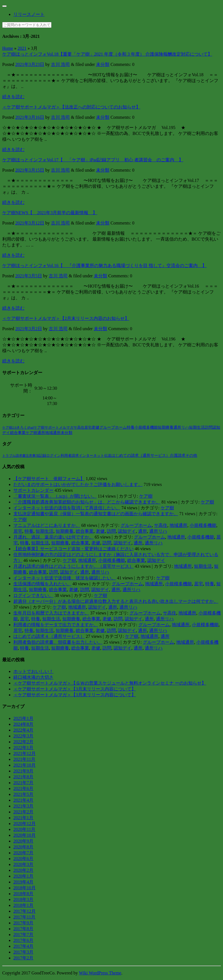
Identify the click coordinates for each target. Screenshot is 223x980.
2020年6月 (23, 859)
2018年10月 (24, 888)
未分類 (103, 64)
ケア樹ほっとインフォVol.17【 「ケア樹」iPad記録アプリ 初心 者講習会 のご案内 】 (93, 160)
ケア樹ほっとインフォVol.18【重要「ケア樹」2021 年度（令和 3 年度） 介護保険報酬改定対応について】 (107, 54)
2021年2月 (23, 812)
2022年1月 (23, 748)
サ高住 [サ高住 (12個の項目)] (79, 427)
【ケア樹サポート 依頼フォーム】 (49, 479)
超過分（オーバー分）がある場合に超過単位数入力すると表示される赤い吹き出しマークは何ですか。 (116, 601)
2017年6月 (23, 940)
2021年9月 (23, 771)
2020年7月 (23, 853)
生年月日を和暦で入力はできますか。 (51, 613)
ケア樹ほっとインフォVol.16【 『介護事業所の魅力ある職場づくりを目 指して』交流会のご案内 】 (104, 266)
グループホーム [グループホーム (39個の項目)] (113, 427)
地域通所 (178, 525)
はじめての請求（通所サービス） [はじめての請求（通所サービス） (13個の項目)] (141, 456)
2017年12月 (24, 911)
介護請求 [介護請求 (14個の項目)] (178, 456)
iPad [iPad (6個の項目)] (30, 428)
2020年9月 (23, 841)
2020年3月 (23, 864)
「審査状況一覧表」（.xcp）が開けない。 (55, 496)
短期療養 (65, 531)
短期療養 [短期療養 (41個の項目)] (166, 427)
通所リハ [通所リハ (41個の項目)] (181, 427)
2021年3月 (23, 806)
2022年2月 (23, 742)
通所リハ (158, 531)
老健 (100, 531)
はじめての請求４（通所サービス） (49, 636)
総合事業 (85, 531)
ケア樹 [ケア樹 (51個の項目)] (31, 433)
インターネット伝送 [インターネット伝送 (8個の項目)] (95, 456)
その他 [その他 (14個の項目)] (191, 456)
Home (8, 48)
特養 (29, 531)
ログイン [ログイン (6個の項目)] (53, 456)
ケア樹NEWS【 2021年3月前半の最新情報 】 (50, 213)
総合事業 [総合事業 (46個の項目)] (18, 433)
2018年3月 (23, 899)
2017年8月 (23, 929)
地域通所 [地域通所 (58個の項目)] (53, 433)
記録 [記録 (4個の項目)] (43, 456)
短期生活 (45, 531)
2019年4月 (23, 882)
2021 (22, 48)
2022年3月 (23, 736)
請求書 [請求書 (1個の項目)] (21, 456)
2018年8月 (23, 894)
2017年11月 (24, 917)
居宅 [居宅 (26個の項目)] (88, 427)
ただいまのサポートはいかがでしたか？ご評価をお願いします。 (78, 484)
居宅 (18, 531)
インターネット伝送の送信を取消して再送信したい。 (67, 508)
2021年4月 (23, 800)
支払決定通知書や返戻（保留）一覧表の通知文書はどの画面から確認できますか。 (96, 514)
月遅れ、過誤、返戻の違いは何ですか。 (53, 537)
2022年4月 (23, 730)
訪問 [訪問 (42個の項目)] (209, 427)
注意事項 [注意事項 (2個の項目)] (32, 456)
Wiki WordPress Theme (100, 973)
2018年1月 (23, 905)
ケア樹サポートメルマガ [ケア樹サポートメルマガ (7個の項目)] (54, 428)
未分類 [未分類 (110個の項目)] (67, 433)
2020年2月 (23, 870)
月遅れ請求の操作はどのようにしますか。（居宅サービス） (73, 566)
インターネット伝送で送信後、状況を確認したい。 (65, 578)
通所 (143, 531)
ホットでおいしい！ (33, 671)
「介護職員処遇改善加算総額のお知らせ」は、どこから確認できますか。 (87, 502)
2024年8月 (23, 724)
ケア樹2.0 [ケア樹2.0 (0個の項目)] (9, 428)
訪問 (111, 531)
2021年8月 (23, 777)
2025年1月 (23, 718)
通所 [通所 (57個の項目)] (41, 433)
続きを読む (13, 97)
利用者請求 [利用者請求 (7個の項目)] (70, 456)
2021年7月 (23, 783)
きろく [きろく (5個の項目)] (22, 428)
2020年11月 (24, 829)
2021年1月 (23, 818)
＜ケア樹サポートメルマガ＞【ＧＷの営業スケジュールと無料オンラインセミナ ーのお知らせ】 (110, 683)
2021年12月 (24, 753)
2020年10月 (24, 835)
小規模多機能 (203, 525)
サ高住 (161, 525)
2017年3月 (23, 952)
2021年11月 (24, 759)
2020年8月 (23, 847)
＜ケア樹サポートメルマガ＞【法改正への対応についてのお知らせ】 (71, 107)
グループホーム (136, 525)
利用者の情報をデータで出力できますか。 (56, 625)
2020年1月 (23, 876)
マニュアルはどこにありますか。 (47, 525)
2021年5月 (23, 794)
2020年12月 (24, 824)
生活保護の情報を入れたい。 (42, 584)
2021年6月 (23, 788)
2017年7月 (23, 935)
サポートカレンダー (33, 490)
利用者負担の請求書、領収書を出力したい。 (58, 642)
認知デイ (127, 531)
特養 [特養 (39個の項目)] (131, 427)
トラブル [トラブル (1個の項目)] (9, 456)
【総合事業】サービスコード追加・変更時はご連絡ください (73, 549)
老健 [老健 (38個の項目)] (95, 427)
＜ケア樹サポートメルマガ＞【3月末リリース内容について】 (75, 689)
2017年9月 (23, 923)
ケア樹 (146, 496)
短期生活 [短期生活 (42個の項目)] (197, 427)
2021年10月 (24, 765)
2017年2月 (23, 958)
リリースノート (29, 14)
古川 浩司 (60, 64)
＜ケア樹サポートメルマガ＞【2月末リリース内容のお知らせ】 (66, 318)
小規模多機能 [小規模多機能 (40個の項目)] (146, 427)
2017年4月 (23, 946)
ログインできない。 (33, 595)
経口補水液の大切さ (33, 677)
